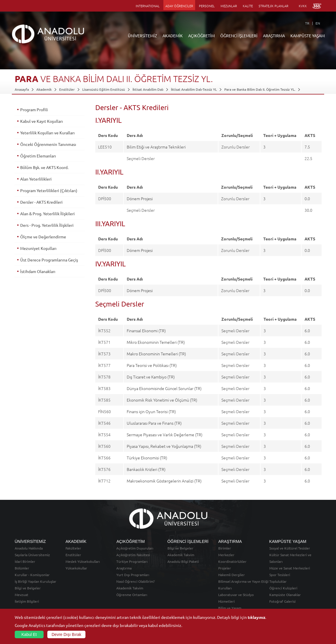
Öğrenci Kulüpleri (283, 588)
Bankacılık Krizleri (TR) (146, 469)
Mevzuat (22, 595)
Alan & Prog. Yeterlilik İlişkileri (47, 214)
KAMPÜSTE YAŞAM (308, 36)
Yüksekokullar (76, 568)
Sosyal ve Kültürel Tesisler (290, 548)
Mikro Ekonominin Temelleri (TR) (156, 342)
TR (307, 23)
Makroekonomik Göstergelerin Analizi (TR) (164, 481)
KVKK (303, 6)
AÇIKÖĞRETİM (201, 36)
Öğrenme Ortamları (132, 595)
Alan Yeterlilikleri (36, 179)
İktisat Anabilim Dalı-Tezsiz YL (194, 89)
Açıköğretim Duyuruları (135, 548)
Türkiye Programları (132, 561)
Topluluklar (278, 581)
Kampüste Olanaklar (285, 595)
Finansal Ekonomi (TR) (146, 331)
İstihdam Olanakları (38, 271)
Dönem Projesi (140, 198)
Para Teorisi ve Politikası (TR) (152, 365)
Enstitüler (67, 89)
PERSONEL (207, 6)
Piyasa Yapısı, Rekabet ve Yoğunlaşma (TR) (164, 446)
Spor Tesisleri (280, 575)
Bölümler (22, 568)
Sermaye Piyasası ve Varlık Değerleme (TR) (165, 435)
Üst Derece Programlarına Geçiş (49, 260)
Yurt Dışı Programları (133, 575)
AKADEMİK (173, 36)
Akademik (44, 89)
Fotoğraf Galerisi (282, 601)
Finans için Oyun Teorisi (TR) (151, 411)
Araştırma (124, 568)
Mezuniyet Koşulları (38, 248)
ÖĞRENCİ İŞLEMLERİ (239, 36)
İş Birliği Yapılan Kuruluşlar (36, 581)
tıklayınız (256, 617)
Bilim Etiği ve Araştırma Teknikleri (156, 147)
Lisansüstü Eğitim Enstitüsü (104, 89)
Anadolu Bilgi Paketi (183, 561)
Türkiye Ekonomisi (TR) (147, 458)
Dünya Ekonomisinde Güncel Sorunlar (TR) (164, 388)
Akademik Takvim (130, 588)
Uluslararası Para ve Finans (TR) (154, 423)
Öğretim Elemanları (38, 156)
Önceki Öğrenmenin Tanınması (48, 144)
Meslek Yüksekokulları (83, 561)
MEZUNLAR (229, 6)
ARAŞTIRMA (274, 36)
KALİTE (248, 6)
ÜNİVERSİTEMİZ (142, 36)
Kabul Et (29, 634)
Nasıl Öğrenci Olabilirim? (136, 581)
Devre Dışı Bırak (67, 634)
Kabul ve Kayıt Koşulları (42, 121)
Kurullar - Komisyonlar (32, 575)
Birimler (225, 548)
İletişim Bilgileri (27, 601)
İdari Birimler (25, 561)
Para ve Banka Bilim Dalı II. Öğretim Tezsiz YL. (260, 89)
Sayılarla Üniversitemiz (32, 555)
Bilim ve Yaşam (230, 608)
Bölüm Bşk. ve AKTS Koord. (44, 167)
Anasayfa (22, 89)
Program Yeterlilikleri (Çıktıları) (49, 190)
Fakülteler (73, 548)
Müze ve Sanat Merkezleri (290, 568)
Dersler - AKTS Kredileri (41, 202)
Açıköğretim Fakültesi (133, 555)
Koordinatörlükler (232, 561)
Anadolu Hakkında (29, 548)
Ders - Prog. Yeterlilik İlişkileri (47, 225)
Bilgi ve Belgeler (28, 588)
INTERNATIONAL (148, 6)
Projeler (225, 568)
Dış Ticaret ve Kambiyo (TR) (151, 377)
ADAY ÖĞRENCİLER (179, 6)
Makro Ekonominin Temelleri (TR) (156, 354)
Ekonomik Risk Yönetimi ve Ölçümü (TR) (162, 400)
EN (318, 23)
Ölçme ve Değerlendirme (43, 237)
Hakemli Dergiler (232, 575)
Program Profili (34, 110)
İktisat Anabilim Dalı (148, 89)
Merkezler (226, 555)
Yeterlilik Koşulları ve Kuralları (47, 133)
